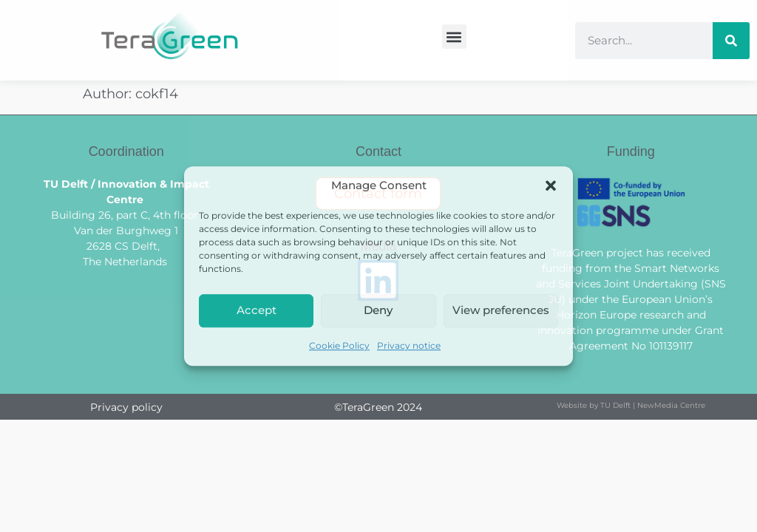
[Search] (731, 41)
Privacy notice (409, 345)
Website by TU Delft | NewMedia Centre (631, 405)
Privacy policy (126, 407)
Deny (378, 310)
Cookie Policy (339, 345)
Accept (257, 310)
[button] (551, 186)
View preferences (501, 310)
